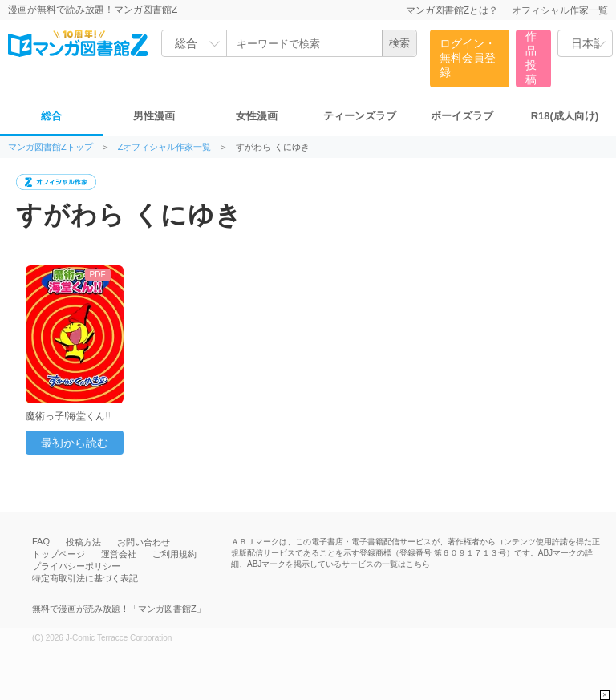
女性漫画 (257, 116)
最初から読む (75, 443)
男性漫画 (154, 116)
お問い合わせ (144, 542)
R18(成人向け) (565, 116)
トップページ (59, 554)
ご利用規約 (174, 554)
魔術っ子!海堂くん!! (68, 416)
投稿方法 (83, 542)
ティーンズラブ (360, 116)
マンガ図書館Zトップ (51, 147)
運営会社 (119, 554)
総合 (51, 116)
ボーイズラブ (462, 116)
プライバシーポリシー (76, 566)
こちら (418, 564)
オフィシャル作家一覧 (560, 10)
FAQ (41, 541)
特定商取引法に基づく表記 (85, 578)
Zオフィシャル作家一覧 (165, 147)
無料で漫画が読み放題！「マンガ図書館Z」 (119, 609)
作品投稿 (531, 58)
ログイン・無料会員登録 (468, 58)
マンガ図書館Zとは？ (452, 10)
